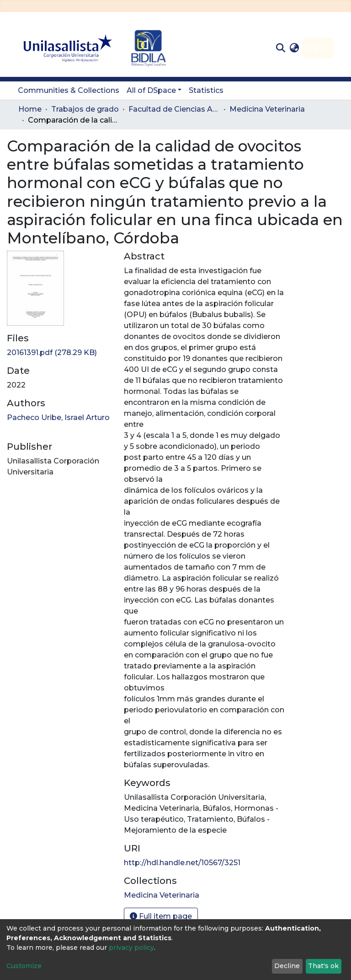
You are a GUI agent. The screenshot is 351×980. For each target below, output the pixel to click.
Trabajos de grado (85, 109)
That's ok (323, 966)
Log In (315, 48)
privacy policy (131, 948)
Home (30, 109)
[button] (295, 48)
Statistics (206, 90)
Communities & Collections (69, 90)
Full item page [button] (161, 916)
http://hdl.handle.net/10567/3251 (182, 863)
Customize (24, 966)
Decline (287, 966)
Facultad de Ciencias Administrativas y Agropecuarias (174, 109)
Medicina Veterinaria (267, 109)
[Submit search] (280, 48)
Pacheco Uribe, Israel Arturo (58, 417)
